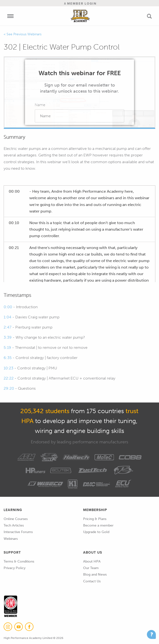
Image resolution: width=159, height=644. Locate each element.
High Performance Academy (80, 16)
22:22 (9, 378)
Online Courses (16, 519)
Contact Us (92, 581)
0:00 (8, 307)
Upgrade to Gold (96, 532)
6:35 (8, 358)
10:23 (8, 368)
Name (40, 105)
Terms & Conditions (19, 561)
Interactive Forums (18, 532)
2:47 (8, 327)
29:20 (9, 388)
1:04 (8, 317)
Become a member (98, 525)
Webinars (11, 539)
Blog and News (95, 574)
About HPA (92, 561)
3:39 (8, 337)
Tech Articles (14, 525)
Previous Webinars (27, 34)
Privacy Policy (15, 568)
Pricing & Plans (95, 519)
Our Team (91, 568)
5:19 (7, 348)
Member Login (80, 4)
